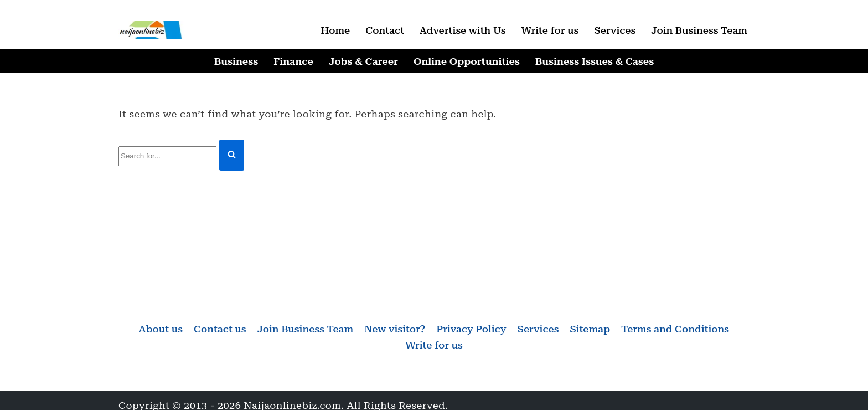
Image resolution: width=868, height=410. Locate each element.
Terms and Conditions (675, 329)
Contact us (220, 329)
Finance (293, 61)
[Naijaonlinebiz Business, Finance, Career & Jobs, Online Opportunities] (152, 30)
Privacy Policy (471, 329)
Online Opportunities (467, 61)
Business (236, 61)
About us (161, 329)
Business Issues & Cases (595, 61)
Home (335, 30)
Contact (385, 30)
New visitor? (395, 329)
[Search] (167, 157)
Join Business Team (699, 30)
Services (615, 30)
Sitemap (590, 329)
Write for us (550, 30)
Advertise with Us (463, 30)
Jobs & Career (363, 61)
